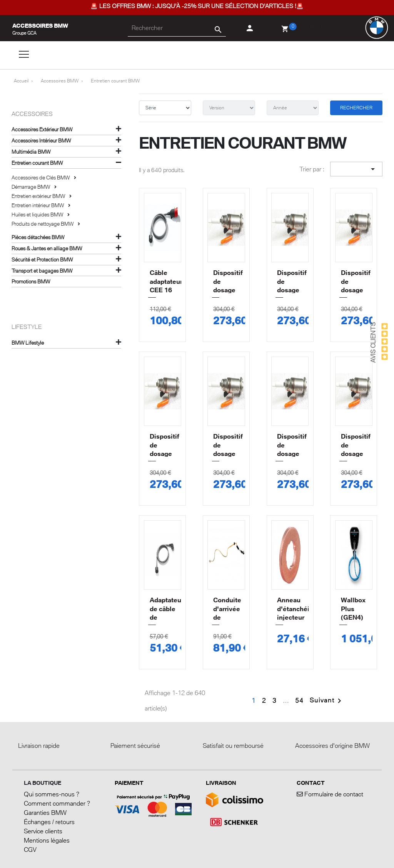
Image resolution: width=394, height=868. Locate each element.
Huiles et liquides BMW (38, 214)
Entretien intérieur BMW (38, 205)
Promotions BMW (31, 282)
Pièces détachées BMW (38, 237)
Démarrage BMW (31, 187)
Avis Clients (373, 343)
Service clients (43, 831)
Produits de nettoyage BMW (43, 224)
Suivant (327, 700)
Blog (316, 25)
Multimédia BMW (31, 152)
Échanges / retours (49, 822)
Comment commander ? (57, 803)
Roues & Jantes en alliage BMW (47, 248)
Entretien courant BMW (37, 163)
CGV (30, 850)
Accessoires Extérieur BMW (42, 129)
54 (299, 700)
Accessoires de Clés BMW (41, 178)
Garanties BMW (45, 813)
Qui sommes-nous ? (52, 794)
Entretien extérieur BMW (39, 196)
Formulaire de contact (333, 794)
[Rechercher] (177, 28)
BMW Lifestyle (28, 343)
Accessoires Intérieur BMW (41, 141)
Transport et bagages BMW (42, 271)
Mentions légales (47, 840)
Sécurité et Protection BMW (42, 260)
